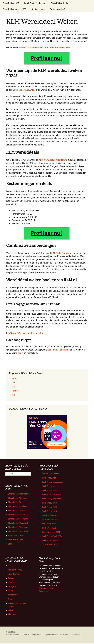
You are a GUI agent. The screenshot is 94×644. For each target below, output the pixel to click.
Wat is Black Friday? (50, 474)
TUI (13, 395)
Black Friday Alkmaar (17, 498)
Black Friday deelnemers (52, 499)
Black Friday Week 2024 (52, 536)
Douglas (12, 591)
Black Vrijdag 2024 (49, 528)
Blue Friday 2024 (49, 524)
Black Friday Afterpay (51, 540)
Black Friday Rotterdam (18, 527)
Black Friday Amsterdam (18, 494)
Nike (14, 383)
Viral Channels (14, 574)
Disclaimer (43, 591)
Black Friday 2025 (11, 3)
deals (20, 353)
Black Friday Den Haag (18, 515)
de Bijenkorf (13, 586)
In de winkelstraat (15, 540)
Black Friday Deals (59, 3)
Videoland (12, 614)
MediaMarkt (13, 595)
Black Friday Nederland (35, 3)
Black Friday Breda (16, 502)
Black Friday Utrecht (17, 510)
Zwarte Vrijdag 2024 (50, 515)
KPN (14, 387)
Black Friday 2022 (49, 507)
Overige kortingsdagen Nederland (44, 635)
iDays (10, 566)
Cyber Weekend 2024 (51, 532)
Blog (10, 544)
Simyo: (15, 378)
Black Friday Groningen (18, 506)
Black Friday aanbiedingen (53, 482)
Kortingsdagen (38, 9)
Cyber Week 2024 (49, 545)
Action (11, 610)
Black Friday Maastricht (18, 523)
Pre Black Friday (15, 570)
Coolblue (12, 582)
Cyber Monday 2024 (50, 520)
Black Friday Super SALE (17, 635)
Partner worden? (57, 9)
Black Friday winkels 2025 (14, 9)
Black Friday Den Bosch (18, 531)
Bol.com (12, 578)
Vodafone (16, 391)
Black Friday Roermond (18, 519)
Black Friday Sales (49, 503)
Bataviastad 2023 (15, 536)
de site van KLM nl (26, 90)
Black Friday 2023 (49, 511)
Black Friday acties (49, 486)
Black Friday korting (50, 490)
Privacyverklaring (46, 588)
